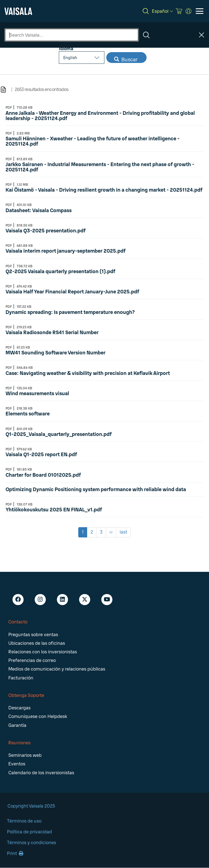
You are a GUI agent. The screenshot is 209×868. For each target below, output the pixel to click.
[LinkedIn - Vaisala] (62, 600)
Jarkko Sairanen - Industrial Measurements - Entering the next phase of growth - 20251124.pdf (100, 167)
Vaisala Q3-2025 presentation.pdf (46, 231)
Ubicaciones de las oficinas (37, 643)
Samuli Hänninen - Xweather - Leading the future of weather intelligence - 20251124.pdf (93, 141)
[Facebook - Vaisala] (18, 600)
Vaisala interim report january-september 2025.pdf (66, 251)
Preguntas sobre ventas (33, 635)
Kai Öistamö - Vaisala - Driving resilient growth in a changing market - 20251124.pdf (104, 190)
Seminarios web (25, 755)
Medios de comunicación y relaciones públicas (57, 669)
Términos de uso (24, 821)
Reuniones (19, 743)
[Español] (162, 11)
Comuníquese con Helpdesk (38, 716)
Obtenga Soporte (26, 695)
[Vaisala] (18, 11)
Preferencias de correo (32, 660)
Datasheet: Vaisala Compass (39, 210)
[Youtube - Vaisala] (107, 600)
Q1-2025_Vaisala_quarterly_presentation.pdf (59, 434)
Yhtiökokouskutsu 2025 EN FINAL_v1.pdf (54, 510)
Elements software (28, 414)
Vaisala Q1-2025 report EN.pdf (41, 455)
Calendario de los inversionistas (41, 773)
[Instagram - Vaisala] (40, 600)
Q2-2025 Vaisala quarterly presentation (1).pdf (60, 271)
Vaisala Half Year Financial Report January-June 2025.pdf (72, 292)
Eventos (17, 764)
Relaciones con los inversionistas (43, 652)
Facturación (21, 678)
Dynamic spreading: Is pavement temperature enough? (70, 312)
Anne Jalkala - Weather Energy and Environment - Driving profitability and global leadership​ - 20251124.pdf (100, 116)
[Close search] (202, 35)
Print (15, 853)
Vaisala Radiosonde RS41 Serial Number (52, 333)
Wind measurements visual (37, 394)
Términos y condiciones (32, 843)
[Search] (146, 11)
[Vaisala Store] (179, 11)
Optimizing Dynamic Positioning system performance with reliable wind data (96, 489)
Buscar (126, 60)
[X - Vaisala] (85, 600)
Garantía (17, 725)
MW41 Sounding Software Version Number (56, 353)
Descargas (19, 708)
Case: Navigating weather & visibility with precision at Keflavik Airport (88, 373)
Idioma (66, 49)
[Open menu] (200, 11)
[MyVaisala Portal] (188, 11)
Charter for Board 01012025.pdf (43, 475)
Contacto (18, 622)
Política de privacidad (29, 832)
